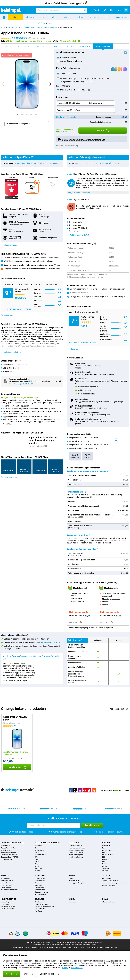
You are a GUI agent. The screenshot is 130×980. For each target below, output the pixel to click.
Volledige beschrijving (11, 352)
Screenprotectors (41, 883)
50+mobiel (38, 848)
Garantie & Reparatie (8, 909)
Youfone (38, 873)
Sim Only (68, 17)
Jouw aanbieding (66, 27)
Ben (36, 850)
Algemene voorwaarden (95, 950)
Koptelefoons (39, 890)
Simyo (37, 868)
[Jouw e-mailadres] (53, 827)
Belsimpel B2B (107, 881)
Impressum (67, 950)
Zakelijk (106, 878)
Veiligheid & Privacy (42, 907)
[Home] (4, 17)
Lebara (37, 862)
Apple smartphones (75, 848)
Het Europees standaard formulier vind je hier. (85, 277)
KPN (36, 859)
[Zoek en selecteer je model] (61, 10)
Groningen (72, 904)
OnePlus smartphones (76, 853)
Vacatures (38, 913)
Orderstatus (5, 907)
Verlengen (81, 17)
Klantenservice (122, 17)
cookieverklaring (77, 968)
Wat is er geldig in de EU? (78, 235)
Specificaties (39, 163)
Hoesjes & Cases (40, 881)
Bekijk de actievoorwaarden (79, 192)
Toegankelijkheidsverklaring (44, 909)
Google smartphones (76, 859)
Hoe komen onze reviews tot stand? (17, 309)
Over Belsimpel (40, 904)
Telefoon (11, 27)
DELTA (37, 855)
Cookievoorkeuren (79, 950)
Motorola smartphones (76, 857)
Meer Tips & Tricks (10, 477)
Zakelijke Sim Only (109, 887)
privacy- (65, 968)
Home (3, 27)
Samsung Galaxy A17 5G (10, 859)
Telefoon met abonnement (36, 17)
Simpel (37, 866)
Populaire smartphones (13, 845)
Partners (35, 950)
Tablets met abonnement (10, 892)
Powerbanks (39, 885)
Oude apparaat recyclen (77, 885)
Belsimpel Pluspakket (52, 645)
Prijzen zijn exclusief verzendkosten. (90, 945)
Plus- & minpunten (53, 163)
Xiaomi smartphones (76, 855)
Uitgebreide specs (9, 245)
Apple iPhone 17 (28, 27)
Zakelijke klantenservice (110, 883)
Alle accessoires (40, 897)
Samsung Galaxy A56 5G (10, 857)
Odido (37, 864)
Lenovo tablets (6, 890)
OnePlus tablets (6, 887)
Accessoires (95, 17)
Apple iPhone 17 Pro (8, 850)
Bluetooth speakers (41, 894)
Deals (105, 901)
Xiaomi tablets (6, 885)
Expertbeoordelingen (23, 163)
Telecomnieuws (74, 883)
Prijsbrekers (15, 17)
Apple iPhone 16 (7, 853)
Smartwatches (40, 892)
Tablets (107, 17)
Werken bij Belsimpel (47, 950)
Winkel (72, 901)
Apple (18, 27)
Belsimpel (40, 901)
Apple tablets (6, 881)
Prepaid (71, 881)
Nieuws (27, 950)
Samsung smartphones (77, 850)
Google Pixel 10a (7, 862)
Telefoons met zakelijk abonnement (114, 885)
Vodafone (38, 871)
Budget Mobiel (40, 853)
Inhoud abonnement (90, 163)
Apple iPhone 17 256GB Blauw (47, 27)
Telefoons (55, 17)
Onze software (40, 911)
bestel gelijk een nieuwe (24, 384)
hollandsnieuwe (40, 857)
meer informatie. (91, 947)
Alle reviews (7, 315)
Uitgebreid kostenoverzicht (67, 117)
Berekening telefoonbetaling (111, 163)
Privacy (58, 950)
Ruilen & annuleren (7, 911)
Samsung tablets (7, 883)
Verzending (5, 904)
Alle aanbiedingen (108, 904)
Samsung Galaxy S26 (8, 855)
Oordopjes (38, 887)
